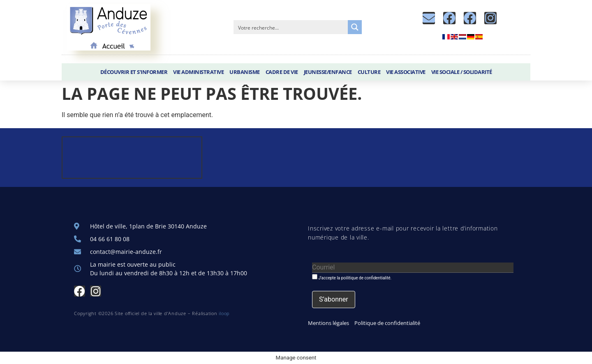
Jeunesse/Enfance (328, 72)
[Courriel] (413, 268)
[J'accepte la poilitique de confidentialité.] (315, 277)
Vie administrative (198, 72)
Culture (369, 72)
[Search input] (291, 27)
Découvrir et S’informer (134, 72)
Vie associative (406, 72)
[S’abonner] (334, 299)
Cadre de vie (282, 72)
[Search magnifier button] (355, 27)
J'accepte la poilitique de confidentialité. (352, 277)
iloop (224, 313)
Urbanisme (245, 72)
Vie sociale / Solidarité (462, 72)
